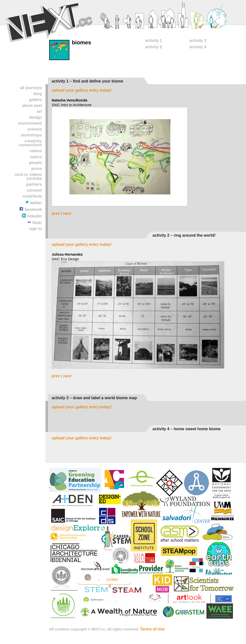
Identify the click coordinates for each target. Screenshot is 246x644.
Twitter (33, 203)
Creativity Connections (30, 143)
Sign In (35, 229)
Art (39, 111)
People (35, 163)
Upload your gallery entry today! (82, 90)
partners (34, 184)
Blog (38, 94)
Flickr (35, 223)
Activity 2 (154, 47)
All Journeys (31, 88)
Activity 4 (198, 47)
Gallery (35, 100)
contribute (32, 196)
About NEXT (32, 106)
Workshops (31, 135)
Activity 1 (154, 41)
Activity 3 (198, 41)
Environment (30, 123)
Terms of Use (153, 629)
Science (35, 129)
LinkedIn (32, 216)
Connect (34, 190)
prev (56, 213)
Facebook (31, 209)
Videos (36, 151)
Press (37, 169)
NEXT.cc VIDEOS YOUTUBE (28, 176)
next (67, 213)
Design (35, 117)
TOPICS (36, 157)
